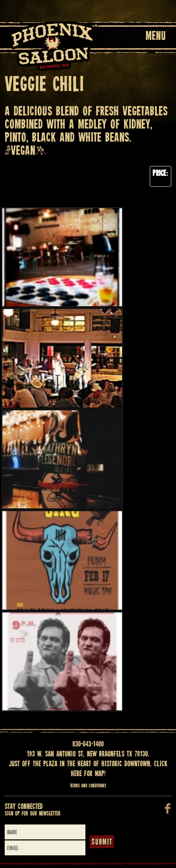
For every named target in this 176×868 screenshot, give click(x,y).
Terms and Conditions (88, 786)
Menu (156, 37)
